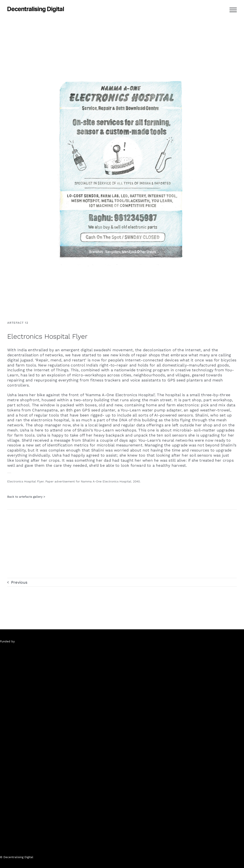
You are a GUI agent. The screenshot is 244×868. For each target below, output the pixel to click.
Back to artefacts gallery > (26, 497)
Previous (19, 582)
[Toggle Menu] (233, 10)
